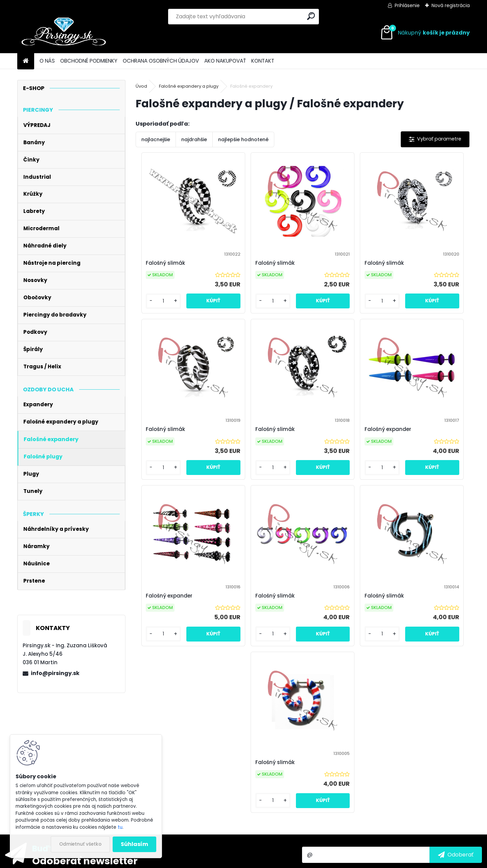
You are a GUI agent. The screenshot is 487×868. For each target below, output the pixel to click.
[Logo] (64, 33)
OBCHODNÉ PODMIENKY (89, 61)
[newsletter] (456, 724)
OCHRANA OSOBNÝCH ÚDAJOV (161, 61)
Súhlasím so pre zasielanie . (396, 740)
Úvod (141, 86)
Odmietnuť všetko (80, 844)
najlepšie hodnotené (243, 139)
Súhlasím (134, 844)
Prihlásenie (407, 5)
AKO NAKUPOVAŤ (225, 61)
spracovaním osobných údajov (377, 740)
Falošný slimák (163, 263)
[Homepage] (26, 61)
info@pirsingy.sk (55, 673)
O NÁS (47, 61)
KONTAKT (263, 61)
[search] (311, 16)
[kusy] (155, 308)
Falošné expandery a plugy (189, 86)
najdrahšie (194, 139)
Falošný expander (250, 436)
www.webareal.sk (271, 862)
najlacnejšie (156, 139)
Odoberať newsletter (85, 730)
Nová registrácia (451, 5)
